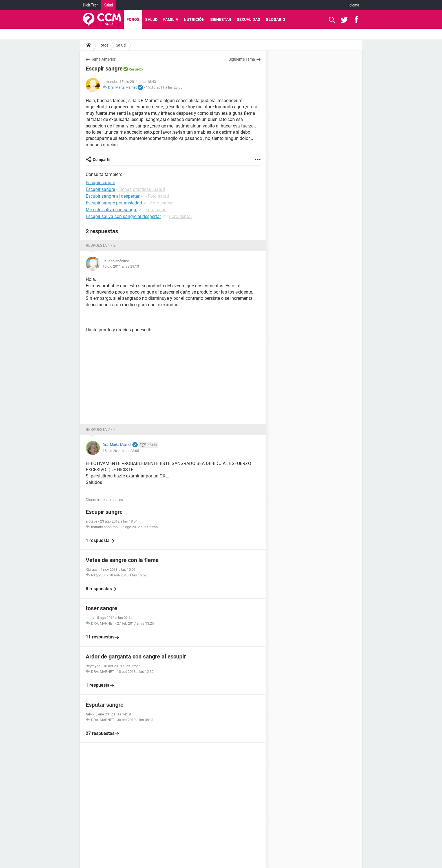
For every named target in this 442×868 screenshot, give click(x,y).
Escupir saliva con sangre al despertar (123, 216)
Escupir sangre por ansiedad (114, 203)
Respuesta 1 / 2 (101, 245)
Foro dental (180, 216)
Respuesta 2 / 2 (101, 429)
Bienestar (221, 19)
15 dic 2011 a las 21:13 (121, 266)
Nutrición (194, 19)
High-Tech (91, 5)
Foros (133, 19)
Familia (171, 19)
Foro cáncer (162, 203)
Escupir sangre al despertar (113, 196)
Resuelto (136, 69)
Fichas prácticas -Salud (142, 189)
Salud (108, 5)
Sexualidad (248, 19)
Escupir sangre (100, 189)
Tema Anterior (103, 59)
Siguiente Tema (242, 59)
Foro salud (158, 196)
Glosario (276, 19)
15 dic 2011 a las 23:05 (164, 87)
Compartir (102, 160)
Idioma (354, 5)
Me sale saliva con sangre (111, 210)
